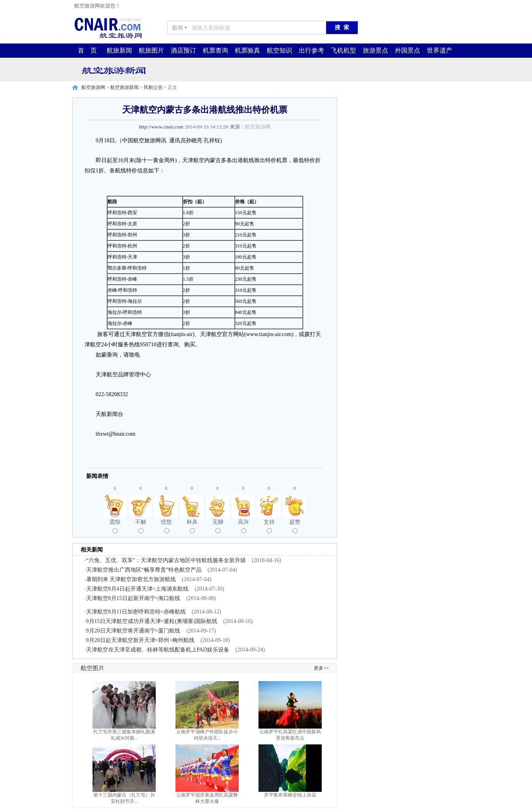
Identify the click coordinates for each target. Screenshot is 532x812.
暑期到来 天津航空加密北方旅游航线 (131, 579)
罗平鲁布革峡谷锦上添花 (290, 795)
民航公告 (153, 87)
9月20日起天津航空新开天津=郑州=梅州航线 (141, 640)
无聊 (218, 526)
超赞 (295, 526)
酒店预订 (183, 50)
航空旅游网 (93, 87)
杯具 (192, 526)
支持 (269, 526)
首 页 (87, 50)
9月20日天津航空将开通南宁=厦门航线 (133, 631)
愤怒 (166, 526)
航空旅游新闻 (125, 87)
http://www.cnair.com (161, 127)
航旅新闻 (119, 50)
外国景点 (407, 50)
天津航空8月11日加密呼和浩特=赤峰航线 (136, 612)
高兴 (243, 526)
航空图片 (92, 668)
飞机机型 (343, 50)
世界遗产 (440, 50)
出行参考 (311, 50)
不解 (141, 526)
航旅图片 (151, 50)
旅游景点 (375, 50)
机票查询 (215, 50)
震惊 (115, 526)
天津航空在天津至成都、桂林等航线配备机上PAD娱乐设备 (158, 650)
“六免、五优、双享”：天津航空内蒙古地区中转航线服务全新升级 (166, 560)
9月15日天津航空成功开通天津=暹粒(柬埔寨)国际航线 (152, 621)
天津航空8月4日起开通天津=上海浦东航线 (138, 589)
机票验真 (247, 50)
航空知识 (279, 50)
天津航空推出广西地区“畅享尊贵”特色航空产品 (144, 570)
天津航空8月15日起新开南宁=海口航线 (133, 598)
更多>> (321, 668)
